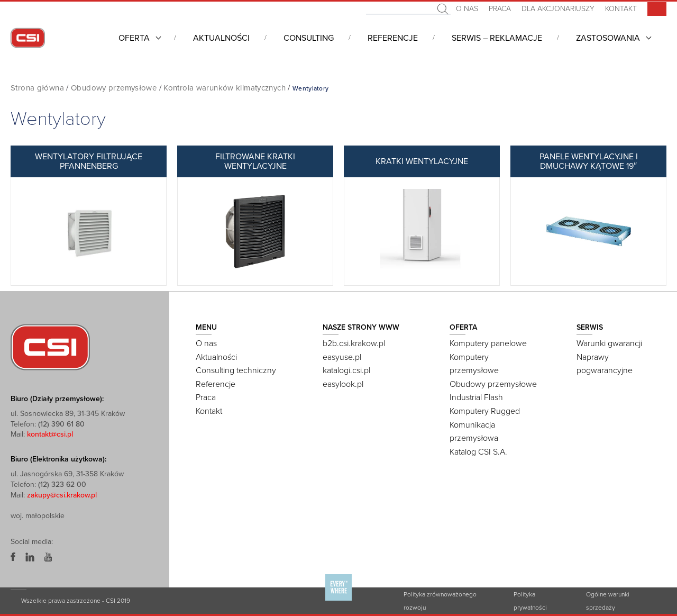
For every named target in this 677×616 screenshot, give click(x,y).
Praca (500, 9)
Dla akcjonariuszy (558, 9)
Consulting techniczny (236, 370)
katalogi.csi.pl (346, 370)
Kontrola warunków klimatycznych (225, 88)
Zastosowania (608, 38)
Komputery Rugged (485, 411)
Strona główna (37, 88)
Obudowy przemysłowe (114, 88)
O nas (467, 9)
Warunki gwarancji (609, 343)
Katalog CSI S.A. (478, 452)
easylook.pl (343, 384)
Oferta (134, 38)
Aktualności (221, 38)
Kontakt (621, 9)
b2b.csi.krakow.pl (354, 343)
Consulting (309, 38)
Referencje (393, 38)
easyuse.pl (342, 357)
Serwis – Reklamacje (497, 38)
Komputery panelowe (488, 343)
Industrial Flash (476, 397)
